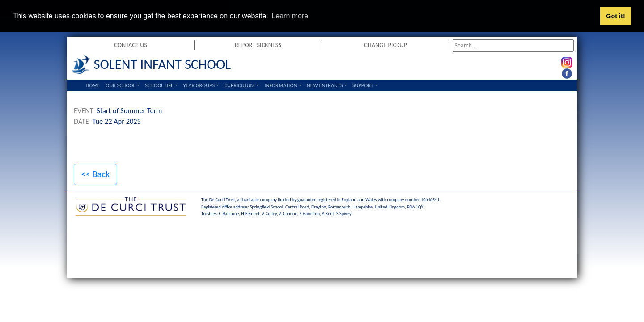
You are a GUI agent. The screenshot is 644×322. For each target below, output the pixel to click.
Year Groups (199, 85)
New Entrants (325, 85)
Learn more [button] (290, 16)
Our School (121, 85)
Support (363, 85)
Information (281, 85)
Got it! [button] (615, 16)
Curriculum (239, 85)
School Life (159, 85)
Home (93, 85)
